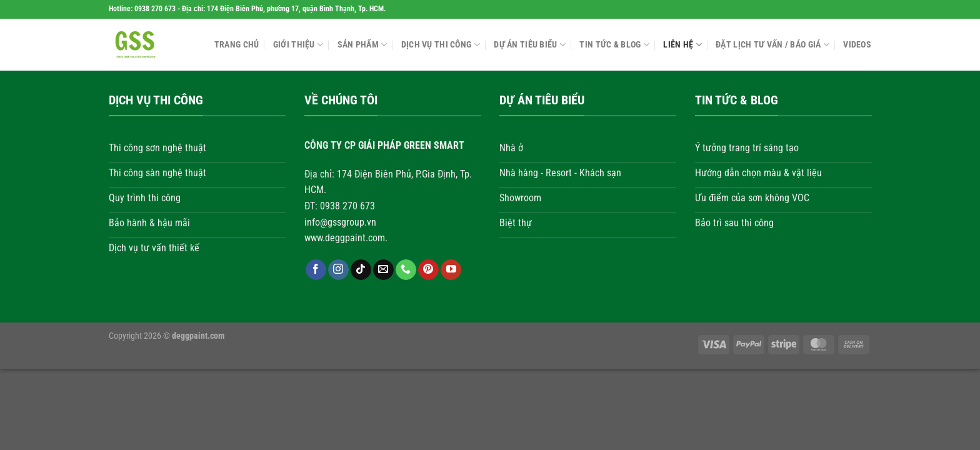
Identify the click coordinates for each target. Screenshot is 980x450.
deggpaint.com (198, 336)
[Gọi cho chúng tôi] (406, 270)
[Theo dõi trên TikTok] (360, 270)
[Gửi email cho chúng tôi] (383, 270)
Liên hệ (682, 45)
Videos (857, 45)
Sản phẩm (362, 45)
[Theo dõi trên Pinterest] (428, 270)
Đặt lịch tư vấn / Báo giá (772, 45)
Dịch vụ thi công (441, 45)
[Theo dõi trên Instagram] (338, 270)
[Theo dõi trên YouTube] (451, 270)
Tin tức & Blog (614, 45)
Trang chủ (237, 45)
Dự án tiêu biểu (530, 45)
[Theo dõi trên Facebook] (315, 270)
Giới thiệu (298, 45)
